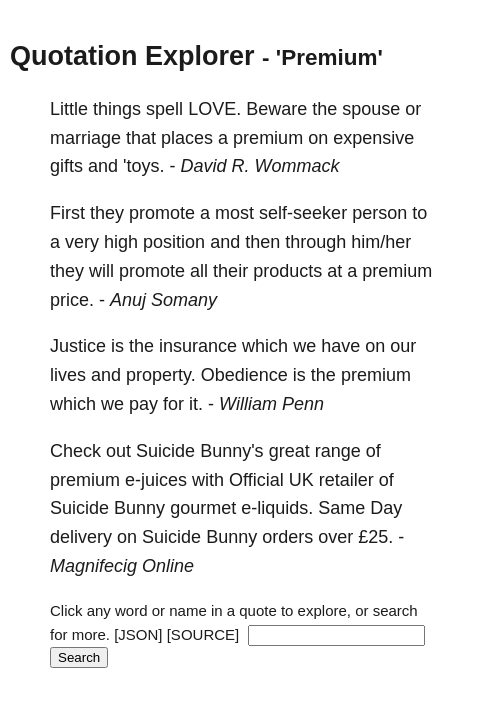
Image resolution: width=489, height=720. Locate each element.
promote (162, 213)
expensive (373, 138)
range (338, 451)
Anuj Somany (163, 300)
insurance (198, 346)
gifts (66, 166)
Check (75, 451)
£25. (375, 537)
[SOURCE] (203, 634)
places (187, 138)
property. (161, 375)
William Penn (271, 404)
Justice (78, 346)
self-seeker (303, 213)
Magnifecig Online (122, 566)
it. (196, 404)
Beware (276, 109)
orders (287, 537)
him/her (381, 242)
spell (164, 109)
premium (268, 138)
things (117, 109)
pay (143, 404)
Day (386, 508)
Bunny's (231, 451)
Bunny (139, 508)
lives (68, 375)
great (289, 451)
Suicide (165, 451)
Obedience (244, 375)
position (174, 242)
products (287, 271)
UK (301, 480)
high (121, 242)
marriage (85, 138)
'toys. (143, 166)
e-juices (156, 480)
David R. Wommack (260, 166)
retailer (346, 480)
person (379, 213)
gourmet (203, 508)
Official (256, 480)
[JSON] (138, 634)
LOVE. (214, 109)
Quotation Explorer (132, 56)
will (101, 271)
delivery (81, 537)
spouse (371, 109)
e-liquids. (277, 508)
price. (72, 300)
